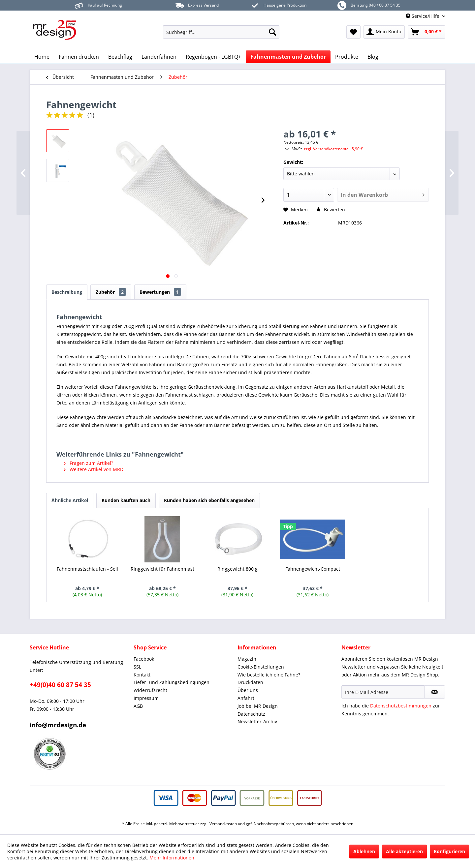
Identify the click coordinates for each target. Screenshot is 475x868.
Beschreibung (67, 292)
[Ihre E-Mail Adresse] (383, 692)
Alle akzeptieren (404, 851)
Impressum (146, 698)
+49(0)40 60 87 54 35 (60, 685)
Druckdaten (250, 682)
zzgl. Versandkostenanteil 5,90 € (333, 149)
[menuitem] (221, 32)
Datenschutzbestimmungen (401, 706)
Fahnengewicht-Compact (313, 569)
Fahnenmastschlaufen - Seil (87, 569)
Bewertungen (160, 292)
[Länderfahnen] (159, 57)
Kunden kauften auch (126, 500)
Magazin (247, 659)
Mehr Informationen (172, 858)
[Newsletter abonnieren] (435, 692)
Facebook (144, 659)
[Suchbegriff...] (221, 32)
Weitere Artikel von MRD (94, 469)
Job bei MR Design (258, 706)
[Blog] (373, 57)
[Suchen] (272, 32)
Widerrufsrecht (150, 690)
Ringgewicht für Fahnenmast (162, 569)
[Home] (42, 57)
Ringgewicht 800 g (237, 569)
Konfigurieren (449, 851)
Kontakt (142, 675)
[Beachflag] (120, 57)
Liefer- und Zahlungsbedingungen (172, 682)
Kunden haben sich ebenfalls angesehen (209, 500)
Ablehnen (364, 851)
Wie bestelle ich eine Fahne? (269, 675)
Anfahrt (246, 698)
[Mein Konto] (384, 32)
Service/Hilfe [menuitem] (423, 16)
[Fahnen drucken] (79, 57)
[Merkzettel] (353, 32)
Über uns (248, 690)
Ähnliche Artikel (70, 500)
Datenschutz (251, 714)
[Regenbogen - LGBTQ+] (213, 57)
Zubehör (111, 292)
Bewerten (331, 210)
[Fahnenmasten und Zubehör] (288, 57)
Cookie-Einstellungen (261, 667)
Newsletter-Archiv (257, 721)
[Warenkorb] (427, 32)
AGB (138, 706)
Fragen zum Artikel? (88, 463)
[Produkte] (347, 57)
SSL (137, 667)
